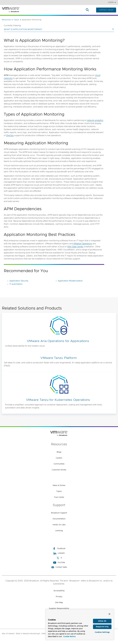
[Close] (109, 614)
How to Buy (61, 10)
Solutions (45, 10)
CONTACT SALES (106, 10)
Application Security (19, 281)
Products (31, 10)
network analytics (95, 120)
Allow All (102, 621)
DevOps (10, 135)
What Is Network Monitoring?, (28, 634)
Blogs (59, 452)
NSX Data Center (75, 247)
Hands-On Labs (59, 525)
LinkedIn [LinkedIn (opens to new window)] (59, 553)
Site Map (59, 603)
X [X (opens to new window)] (59, 558)
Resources (77, 10)
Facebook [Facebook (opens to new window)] (59, 549)
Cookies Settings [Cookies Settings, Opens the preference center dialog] (102, 633)
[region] (80, 624)
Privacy (59, 597)
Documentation (59, 519)
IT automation (16, 284)
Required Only (102, 627)
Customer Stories (59, 470)
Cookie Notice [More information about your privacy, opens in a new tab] (69, 637)
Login (112, 2)
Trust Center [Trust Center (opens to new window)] (59, 497)
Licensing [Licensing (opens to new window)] (59, 531)
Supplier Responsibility (59, 608)
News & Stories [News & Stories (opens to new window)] (59, 485)
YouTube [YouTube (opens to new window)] (59, 563)
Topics (59, 491)
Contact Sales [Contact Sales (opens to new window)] (59, 567)
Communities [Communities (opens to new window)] (59, 464)
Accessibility (59, 591)
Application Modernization (70, 281)
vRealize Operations (83, 244)
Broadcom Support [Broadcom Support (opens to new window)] (59, 513)
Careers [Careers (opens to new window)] (59, 458)
